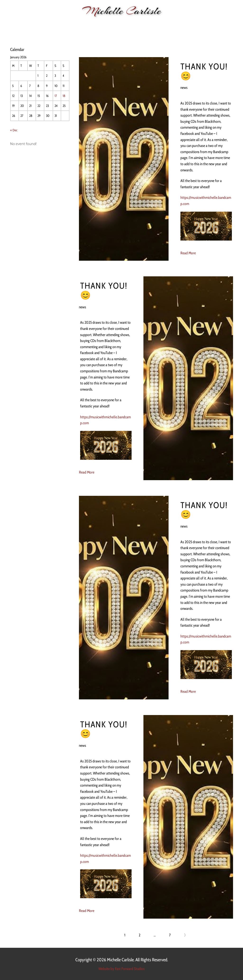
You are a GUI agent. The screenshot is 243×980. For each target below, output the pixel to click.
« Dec (14, 130)
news (184, 88)
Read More (188, 253)
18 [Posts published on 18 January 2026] (64, 96)
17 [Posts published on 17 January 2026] (56, 96)
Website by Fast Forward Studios (121, 969)
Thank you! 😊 (204, 71)
